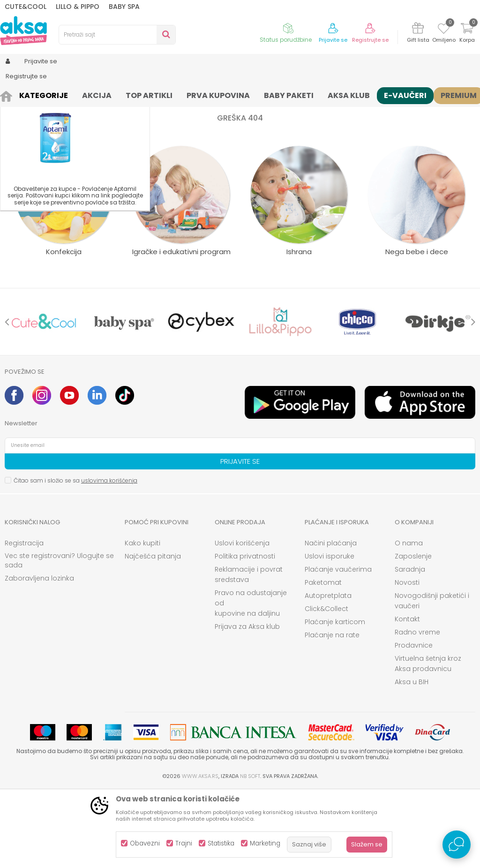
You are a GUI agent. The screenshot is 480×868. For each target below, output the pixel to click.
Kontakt (407, 696)
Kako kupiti (142, 620)
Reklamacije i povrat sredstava (249, 652)
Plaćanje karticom (335, 699)
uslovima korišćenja (109, 558)
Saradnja (410, 647)
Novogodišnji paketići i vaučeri (432, 678)
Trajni (184, 843)
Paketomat (323, 660)
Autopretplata (328, 673)
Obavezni (145, 843)
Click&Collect (326, 686)
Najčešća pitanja (153, 634)
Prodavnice (414, 723)
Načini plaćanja (331, 620)
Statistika (221, 843)
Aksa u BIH (412, 759)
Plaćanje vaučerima (338, 647)
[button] (117, 35)
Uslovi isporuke (330, 634)
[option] (44, 399)
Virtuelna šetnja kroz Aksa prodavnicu (428, 741)
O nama (409, 620)
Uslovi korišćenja (242, 620)
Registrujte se (370, 40)
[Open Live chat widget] (457, 845)
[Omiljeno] (444, 30)
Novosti (407, 660)
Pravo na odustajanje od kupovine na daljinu (251, 680)
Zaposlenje (413, 634)
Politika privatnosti (245, 634)
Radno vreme (417, 709)
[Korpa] (467, 34)
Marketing (265, 843)
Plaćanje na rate (332, 712)
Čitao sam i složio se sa (75, 558)
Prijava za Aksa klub (247, 704)
